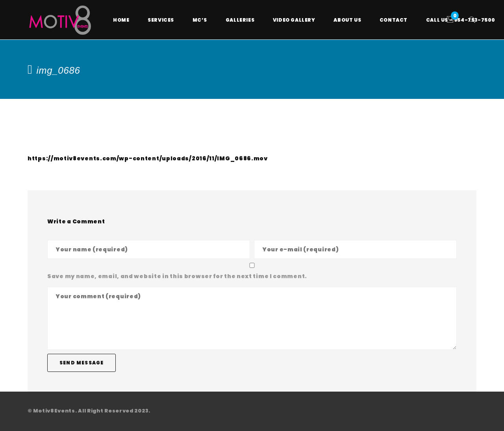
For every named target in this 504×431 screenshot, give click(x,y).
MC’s (200, 20)
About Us (347, 20)
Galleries (240, 20)
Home (121, 20)
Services (161, 20)
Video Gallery (294, 20)
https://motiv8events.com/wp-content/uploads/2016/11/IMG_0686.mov (148, 158)
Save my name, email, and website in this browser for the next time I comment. (177, 276)
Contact (394, 20)
